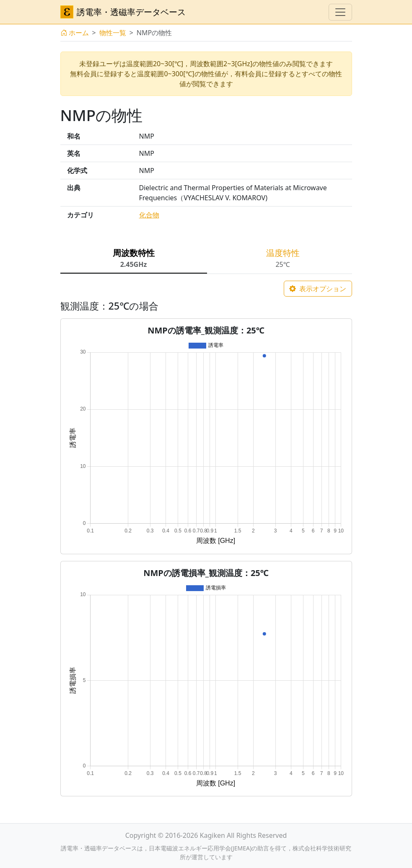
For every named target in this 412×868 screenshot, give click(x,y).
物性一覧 (113, 33)
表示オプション (318, 289)
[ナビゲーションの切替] (340, 12)
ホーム (75, 33)
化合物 (149, 215)
